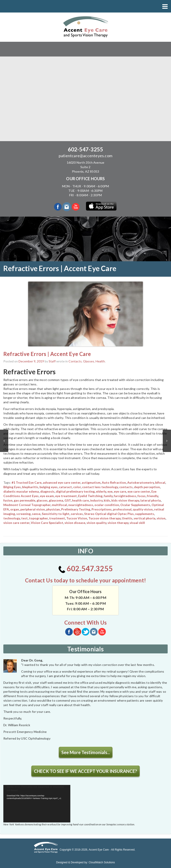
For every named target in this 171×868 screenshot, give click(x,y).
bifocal (160, 482)
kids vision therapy (125, 500)
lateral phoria (151, 500)
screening (23, 514)
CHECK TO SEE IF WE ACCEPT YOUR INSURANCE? (85, 771)
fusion (8, 500)
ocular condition (107, 505)
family (108, 496)
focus (142, 496)
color (77, 487)
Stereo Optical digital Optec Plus (109, 514)
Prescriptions (102, 509)
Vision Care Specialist (47, 523)
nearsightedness (81, 505)
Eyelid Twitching (90, 496)
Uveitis (127, 518)
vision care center (16, 523)
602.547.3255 (86, 568)
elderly (101, 491)
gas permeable (25, 500)
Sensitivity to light (56, 514)
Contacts (75, 361)
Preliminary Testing (76, 509)
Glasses (89, 361)
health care (80, 500)
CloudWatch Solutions (102, 862)
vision (161, 518)
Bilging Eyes (12, 487)
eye (110, 491)
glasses (42, 500)
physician (53, 509)
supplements (145, 514)
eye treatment (66, 496)
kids (107, 500)
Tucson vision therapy (104, 518)
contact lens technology (100, 487)
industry (96, 500)
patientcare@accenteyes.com (85, 156)
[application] (37, 804)
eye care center (139, 491)
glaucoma (56, 500)
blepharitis (30, 487)
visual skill (137, 523)
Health (100, 361)
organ (15, 509)
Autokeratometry (141, 482)
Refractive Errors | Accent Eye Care (47, 354)
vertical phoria (145, 518)
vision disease (75, 523)
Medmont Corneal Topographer (27, 505)
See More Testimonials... (86, 752)
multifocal (59, 505)
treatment (57, 518)
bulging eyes (49, 487)
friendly (152, 496)
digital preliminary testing (75, 491)
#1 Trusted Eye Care (27, 482)
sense (36, 514)
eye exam (47, 496)
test (24, 518)
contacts (126, 487)
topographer (38, 518)
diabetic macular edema (21, 491)
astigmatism (91, 482)
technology (12, 518)
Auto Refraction (114, 482)
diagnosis (47, 491)
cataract (65, 487)
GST (68, 500)
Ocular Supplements (135, 505)
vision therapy (118, 523)
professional (122, 509)
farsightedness (125, 496)
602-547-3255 (85, 149)
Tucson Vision (77, 518)
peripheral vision (33, 509)
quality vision (143, 509)
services (77, 514)
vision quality (96, 523)
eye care (120, 491)
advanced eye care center (62, 482)
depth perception (147, 487)
